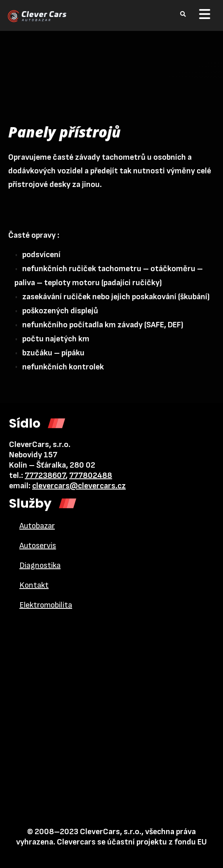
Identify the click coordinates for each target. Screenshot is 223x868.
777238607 (45, 475)
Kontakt (34, 585)
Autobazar (37, 526)
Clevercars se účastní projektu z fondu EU (132, 842)
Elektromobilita (46, 605)
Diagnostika (40, 565)
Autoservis (38, 546)
